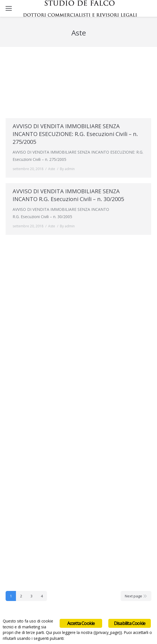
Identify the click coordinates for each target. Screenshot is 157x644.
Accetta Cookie (81, 623)
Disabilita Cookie (130, 623)
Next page (133, 596)
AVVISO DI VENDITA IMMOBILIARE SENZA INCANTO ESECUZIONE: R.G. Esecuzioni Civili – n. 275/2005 (75, 134)
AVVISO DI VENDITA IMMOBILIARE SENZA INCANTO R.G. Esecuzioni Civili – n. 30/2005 (68, 195)
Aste (52, 104)
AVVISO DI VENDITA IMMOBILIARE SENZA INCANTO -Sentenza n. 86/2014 (66, 73)
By (67, 104)
